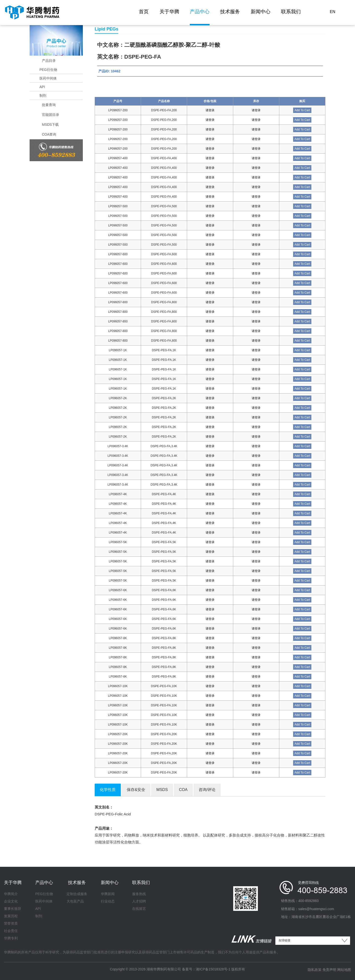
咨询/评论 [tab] (207, 790)
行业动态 (108, 901)
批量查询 (49, 105)
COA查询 (49, 134)
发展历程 (11, 916)
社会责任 (11, 931)
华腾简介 (11, 894)
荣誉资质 (11, 923)
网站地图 (344, 970)
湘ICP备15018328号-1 (213, 969)
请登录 (210, 110)
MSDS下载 (50, 125)
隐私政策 (315, 970)
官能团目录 (51, 115)
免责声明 (329, 970)
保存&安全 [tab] (136, 790)
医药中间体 (48, 78)
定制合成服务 (77, 894)
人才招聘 (139, 901)
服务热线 (139, 894)
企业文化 (11, 901)
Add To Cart (302, 110)
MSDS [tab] (162, 790)
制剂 (43, 95)
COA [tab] (183, 790)
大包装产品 (75, 901)
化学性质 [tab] (108, 790)
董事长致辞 (13, 909)
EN (333, 12)
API (42, 87)
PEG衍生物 (48, 70)
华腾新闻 (108, 894)
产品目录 (49, 61)
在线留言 (139, 909)
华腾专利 (11, 938)
